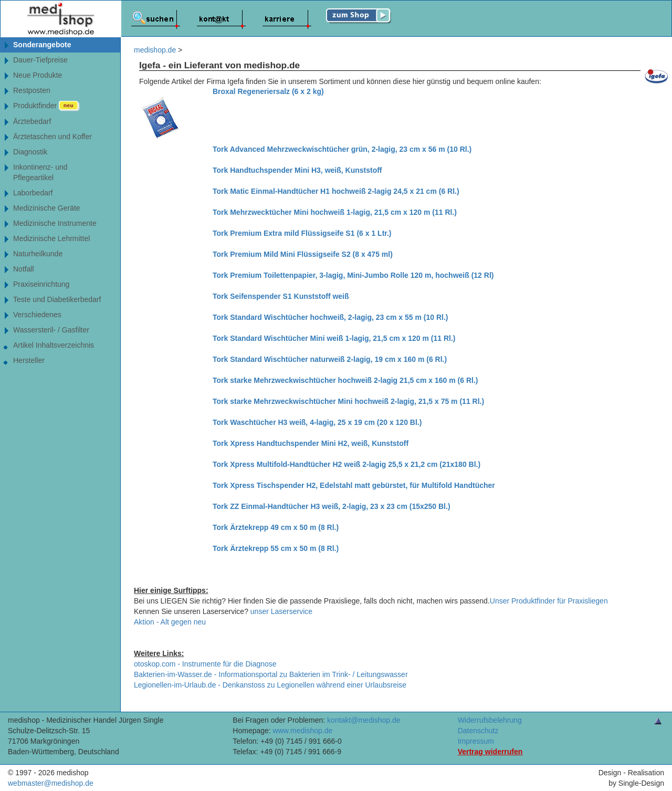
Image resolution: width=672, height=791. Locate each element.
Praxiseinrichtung (41, 284)
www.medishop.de (303, 731)
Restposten (32, 90)
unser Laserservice (281, 611)
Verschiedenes (37, 315)
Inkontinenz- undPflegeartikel (40, 172)
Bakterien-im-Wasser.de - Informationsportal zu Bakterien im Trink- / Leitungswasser (271, 674)
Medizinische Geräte (47, 208)
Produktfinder (46, 106)
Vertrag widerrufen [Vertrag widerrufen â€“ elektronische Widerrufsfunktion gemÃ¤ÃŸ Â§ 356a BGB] (490, 752)
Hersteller (29, 360)
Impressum (476, 741)
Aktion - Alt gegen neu (170, 622)
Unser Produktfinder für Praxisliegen (549, 601)
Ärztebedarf (32, 121)
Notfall (24, 269)
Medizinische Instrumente (55, 223)
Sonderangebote (42, 45)
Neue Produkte (38, 75)
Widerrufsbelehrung (490, 720)
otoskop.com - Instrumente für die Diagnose (205, 664)
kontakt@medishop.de (364, 720)
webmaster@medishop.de (51, 783)
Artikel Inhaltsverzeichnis (54, 345)
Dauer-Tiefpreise (40, 60)
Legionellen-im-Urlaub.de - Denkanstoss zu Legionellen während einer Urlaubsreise (270, 685)
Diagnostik (30, 152)
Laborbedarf (33, 193)
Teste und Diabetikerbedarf (57, 299)
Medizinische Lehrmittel (51, 238)
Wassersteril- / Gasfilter (51, 330)
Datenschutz (478, 731)
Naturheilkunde (38, 254)
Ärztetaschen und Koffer (52, 137)
